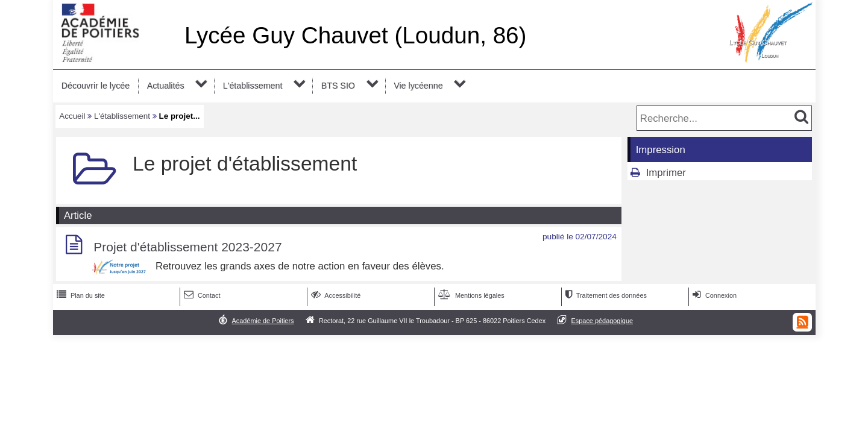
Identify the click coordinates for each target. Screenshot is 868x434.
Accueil (72, 116)
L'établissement (253, 86)
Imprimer (666, 173)
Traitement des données (605, 295)
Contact (201, 295)
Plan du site (80, 295)
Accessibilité (335, 295)
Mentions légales (470, 295)
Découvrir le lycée (96, 86)
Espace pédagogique (602, 321)
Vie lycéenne (418, 86)
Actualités (166, 86)
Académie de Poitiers (263, 321)
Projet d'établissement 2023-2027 (187, 247)
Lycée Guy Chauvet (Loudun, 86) (356, 35)
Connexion (713, 295)
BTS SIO (338, 86)
